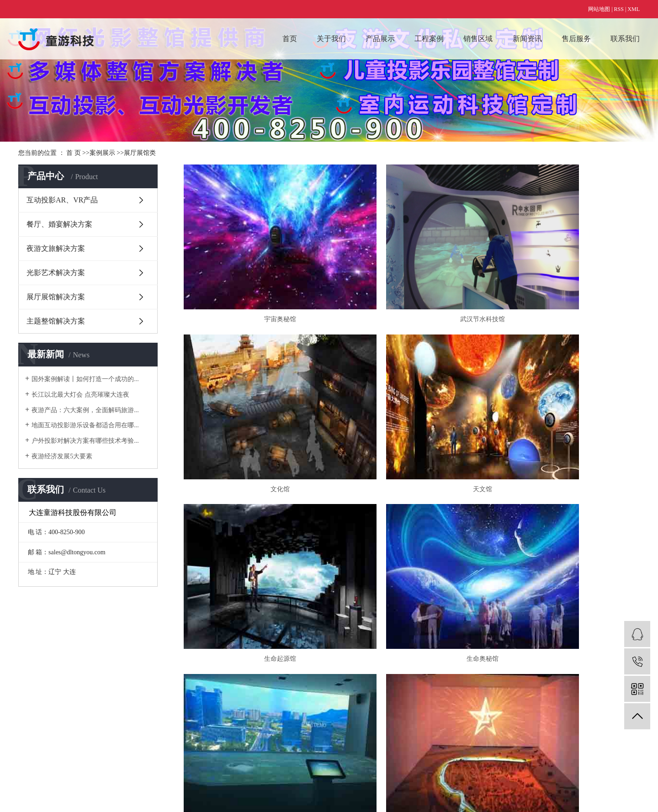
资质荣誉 (31, 716)
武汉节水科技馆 (412, 284)
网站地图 (599, 9)
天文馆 (256, 418)
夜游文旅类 (214, 729)
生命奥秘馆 (567, 418)
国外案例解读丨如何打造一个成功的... (85, 379)
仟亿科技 (240, 792)
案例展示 (102, 153)
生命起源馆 (412, 418)
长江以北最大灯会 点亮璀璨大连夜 (80, 395)
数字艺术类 (214, 678)
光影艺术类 (214, 716)
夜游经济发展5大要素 (62, 456)
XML (634, 9)
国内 (295, 678)
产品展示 (380, 39)
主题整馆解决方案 (56, 321)
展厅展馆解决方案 (56, 297)
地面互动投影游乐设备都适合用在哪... (85, 425)
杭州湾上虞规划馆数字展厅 (567, 553)
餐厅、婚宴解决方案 (59, 224)
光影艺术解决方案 (56, 273)
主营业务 (31, 678)
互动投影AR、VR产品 (62, 200)
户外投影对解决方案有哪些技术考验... (85, 441)
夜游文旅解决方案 (56, 248)
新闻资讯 (527, 39)
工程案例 (429, 39)
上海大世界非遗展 (412, 553)
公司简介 (31, 729)
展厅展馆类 (140, 153)
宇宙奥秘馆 (256, 284)
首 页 (74, 153)
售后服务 (576, 39)
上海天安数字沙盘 (256, 553)
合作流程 (31, 691)
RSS (619, 9)
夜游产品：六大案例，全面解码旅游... (85, 410)
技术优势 (31, 703)
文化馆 (567, 284)
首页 (290, 39)
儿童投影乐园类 (221, 691)
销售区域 (478, 39)
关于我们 (331, 39)
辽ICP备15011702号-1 (159, 792)
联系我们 (625, 39)
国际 (295, 691)
